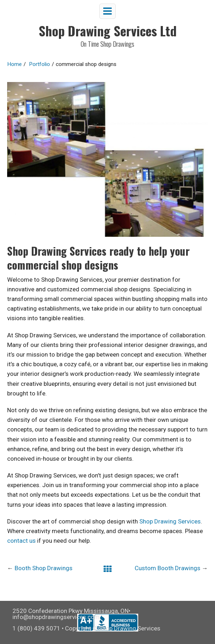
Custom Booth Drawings (167, 568)
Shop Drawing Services (170, 521)
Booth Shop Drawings (44, 568)
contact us (21, 541)
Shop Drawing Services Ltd (108, 30)
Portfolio (39, 64)
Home (14, 64)
